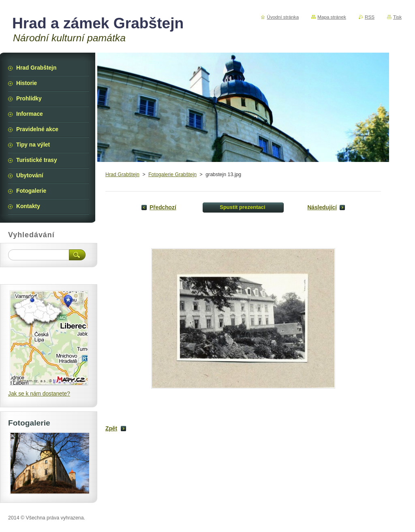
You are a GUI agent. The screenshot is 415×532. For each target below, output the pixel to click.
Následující (322, 207)
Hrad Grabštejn (122, 174)
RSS (370, 17)
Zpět (111, 429)
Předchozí (163, 207)
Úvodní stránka (283, 17)
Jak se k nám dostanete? (39, 394)
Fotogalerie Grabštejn (172, 174)
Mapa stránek (332, 17)
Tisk (397, 17)
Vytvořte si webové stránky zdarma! (341, 518)
